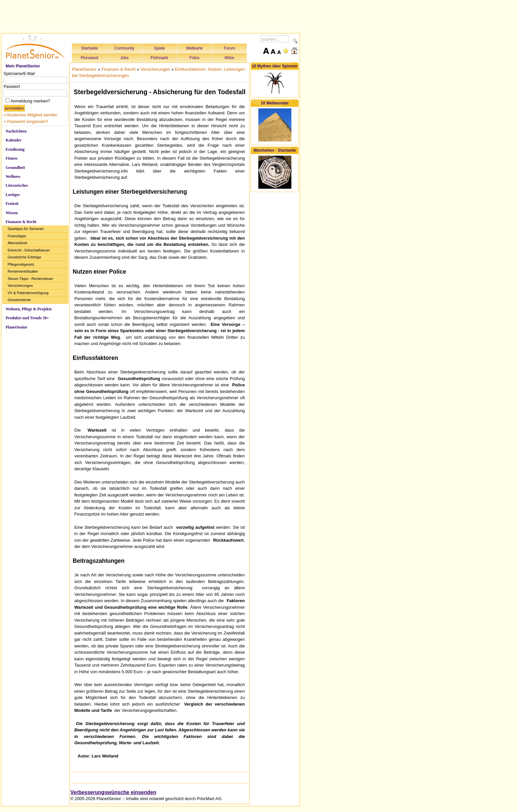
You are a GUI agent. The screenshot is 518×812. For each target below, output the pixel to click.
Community (124, 48)
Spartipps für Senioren (26, 229)
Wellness (13, 176)
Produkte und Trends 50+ (27, 318)
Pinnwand (89, 58)
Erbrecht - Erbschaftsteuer (29, 250)
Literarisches (17, 185)
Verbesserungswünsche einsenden (113, 792)
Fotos (194, 58)
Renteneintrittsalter (23, 271)
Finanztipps (17, 236)
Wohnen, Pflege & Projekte (29, 309)
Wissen (12, 213)
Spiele (159, 48)
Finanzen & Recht (21, 222)
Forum (229, 48)
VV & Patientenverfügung (28, 293)
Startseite (89, 48)
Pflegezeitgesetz (21, 264)
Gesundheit (15, 168)
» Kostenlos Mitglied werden (31, 115)
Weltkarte (194, 48)
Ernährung (15, 149)
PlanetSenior (17, 327)
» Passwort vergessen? (26, 121)
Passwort (12, 87)
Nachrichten (16, 131)
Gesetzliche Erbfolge (24, 257)
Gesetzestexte (19, 300)
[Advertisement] (151, 16)
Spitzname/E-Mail (19, 74)
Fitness (12, 158)
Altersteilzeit (17, 243)
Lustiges (13, 195)
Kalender (14, 140)
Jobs (124, 58)
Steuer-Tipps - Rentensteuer (30, 279)
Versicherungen (20, 286)
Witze (230, 58)
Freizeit (12, 204)
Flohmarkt (159, 58)
